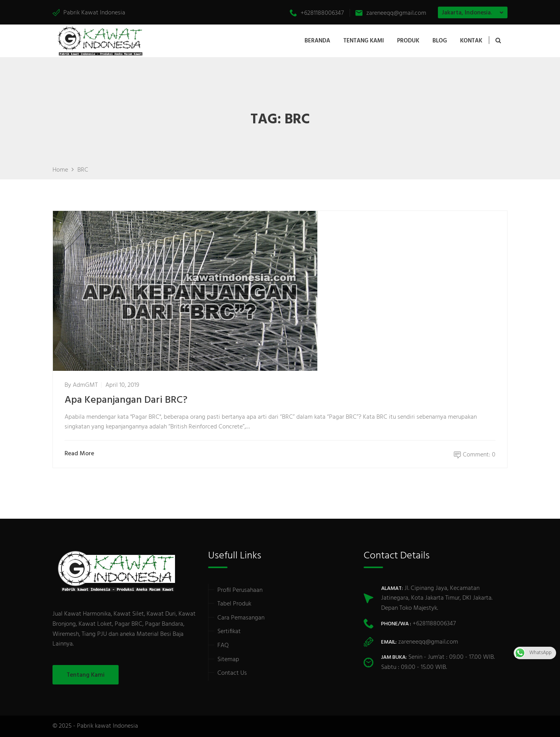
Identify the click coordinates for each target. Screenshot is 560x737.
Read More (81, 454)
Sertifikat (229, 632)
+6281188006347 (317, 13)
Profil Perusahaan (240, 590)
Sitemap (228, 660)
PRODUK (408, 41)
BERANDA (317, 41)
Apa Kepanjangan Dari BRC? (126, 400)
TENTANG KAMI (364, 41)
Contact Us (232, 673)
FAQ (223, 646)
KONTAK (471, 41)
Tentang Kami (86, 675)
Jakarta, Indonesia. (467, 13)
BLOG (440, 41)
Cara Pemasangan (241, 618)
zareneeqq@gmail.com (391, 13)
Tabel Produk (234, 604)
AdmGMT (85, 385)
